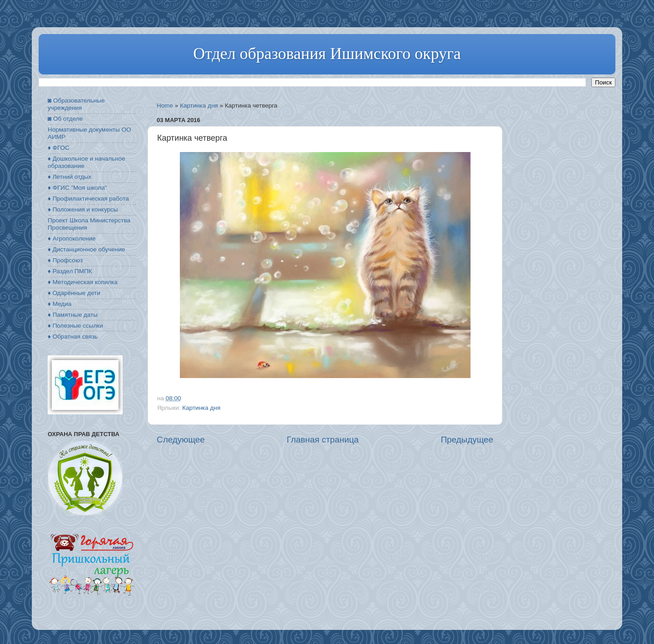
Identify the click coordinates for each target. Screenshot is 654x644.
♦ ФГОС (59, 148)
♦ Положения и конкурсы (83, 209)
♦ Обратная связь (73, 337)
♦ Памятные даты (73, 315)
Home (165, 106)
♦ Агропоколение (72, 238)
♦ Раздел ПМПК (70, 271)
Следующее (181, 440)
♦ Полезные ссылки (75, 326)
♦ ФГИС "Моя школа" (77, 188)
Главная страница (323, 440)
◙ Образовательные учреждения (76, 104)
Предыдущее (467, 440)
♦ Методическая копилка (83, 282)
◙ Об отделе (65, 119)
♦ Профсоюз (65, 260)
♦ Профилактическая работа (88, 199)
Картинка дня (199, 106)
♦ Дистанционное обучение (86, 249)
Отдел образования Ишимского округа (327, 54)
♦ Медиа (59, 304)
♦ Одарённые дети (74, 293)
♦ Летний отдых (69, 177)
